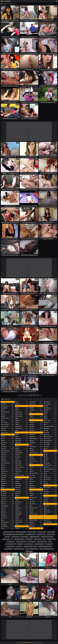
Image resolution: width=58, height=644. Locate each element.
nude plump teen (38, 539)
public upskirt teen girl (19, 539)
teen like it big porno (41, 534)
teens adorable (29, 551)
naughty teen (20, 544)
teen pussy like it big (10, 546)
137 (37, 395)
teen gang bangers (42, 532)
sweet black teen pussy (19, 549)
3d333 (44, 539)
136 (34, 395)
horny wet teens (29, 539)
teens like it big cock (29, 544)
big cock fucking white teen (32, 549)
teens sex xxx (19, 546)
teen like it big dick (24, 537)
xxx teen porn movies (32, 532)
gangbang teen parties (35, 537)
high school (8, 537)
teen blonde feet (15, 537)
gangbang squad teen (39, 544)
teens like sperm (51, 532)
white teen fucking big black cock (46, 549)
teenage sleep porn (51, 539)
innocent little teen (9, 549)
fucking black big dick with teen (45, 546)
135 (31, 395)
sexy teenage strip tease (9, 532)
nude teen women (32, 542)
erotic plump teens (51, 534)
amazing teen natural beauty (47, 537)
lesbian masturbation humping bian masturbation (14, 534)
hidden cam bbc (6, 539)
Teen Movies (5, 1)
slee (12, 539)
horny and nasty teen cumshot (30, 546)
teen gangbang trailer (30, 534)
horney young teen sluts (21, 542)
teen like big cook (11, 542)
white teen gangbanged (21, 532)
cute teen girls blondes (42, 542)
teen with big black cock (11, 544)
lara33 (50, 542)
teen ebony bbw (49, 544)
